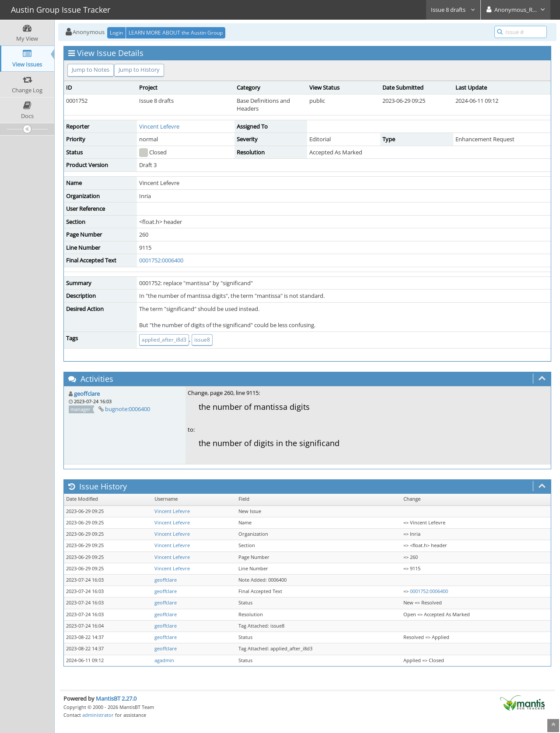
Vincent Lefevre (159, 126)
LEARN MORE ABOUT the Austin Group (176, 33)
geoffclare (87, 394)
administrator (98, 715)
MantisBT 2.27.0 (116, 698)
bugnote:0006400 (128, 409)
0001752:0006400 (161, 260)
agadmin (164, 660)
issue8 (202, 340)
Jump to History (139, 70)
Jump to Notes (91, 70)
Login (116, 33)
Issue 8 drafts (453, 10)
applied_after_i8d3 (164, 340)
